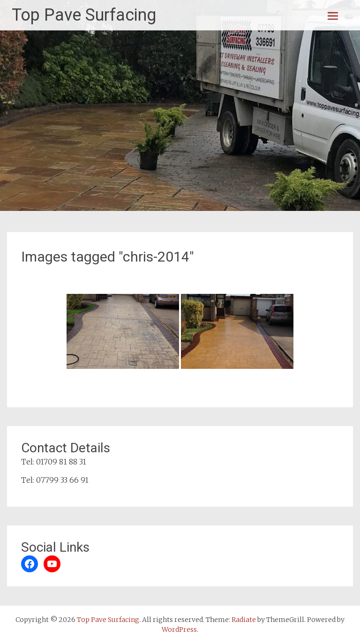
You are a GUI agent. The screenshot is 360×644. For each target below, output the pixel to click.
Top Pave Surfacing (84, 15)
